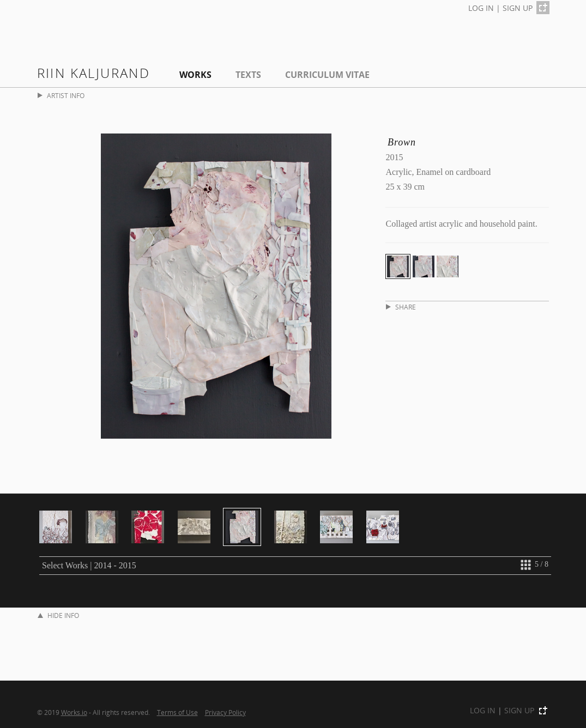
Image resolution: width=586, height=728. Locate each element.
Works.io (74, 712)
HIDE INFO (58, 615)
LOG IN (481, 8)
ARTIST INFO (61, 96)
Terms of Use (177, 712)
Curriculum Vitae (327, 75)
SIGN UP (518, 8)
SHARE (401, 307)
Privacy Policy (225, 712)
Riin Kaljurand (94, 73)
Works (195, 75)
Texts (248, 75)
